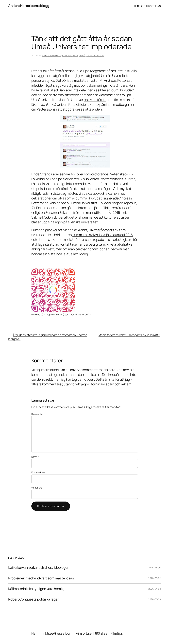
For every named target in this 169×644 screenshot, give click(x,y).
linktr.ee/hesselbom (57, 633)
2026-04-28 (154, 599)
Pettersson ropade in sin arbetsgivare (104, 239)
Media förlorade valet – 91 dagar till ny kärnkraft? (129, 335)
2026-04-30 (155, 589)
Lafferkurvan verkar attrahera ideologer (38, 567)
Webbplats (37, 488)
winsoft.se (84, 633)
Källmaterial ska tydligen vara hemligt (37, 589)
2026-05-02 (154, 578)
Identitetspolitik (70, 55)
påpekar (51, 230)
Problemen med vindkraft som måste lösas (41, 578)
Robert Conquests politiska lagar (34, 599)
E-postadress (39, 472)
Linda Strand (41, 174)
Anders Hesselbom (51, 55)
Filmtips (117, 633)
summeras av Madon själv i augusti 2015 (103, 235)
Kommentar (38, 414)
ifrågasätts (106, 230)
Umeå (82, 55)
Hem (35, 633)
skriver (126, 212)
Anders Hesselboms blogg (29, 6)
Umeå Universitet (95, 55)
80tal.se (101, 633)
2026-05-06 (154, 567)
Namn (35, 457)
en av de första (95, 100)
